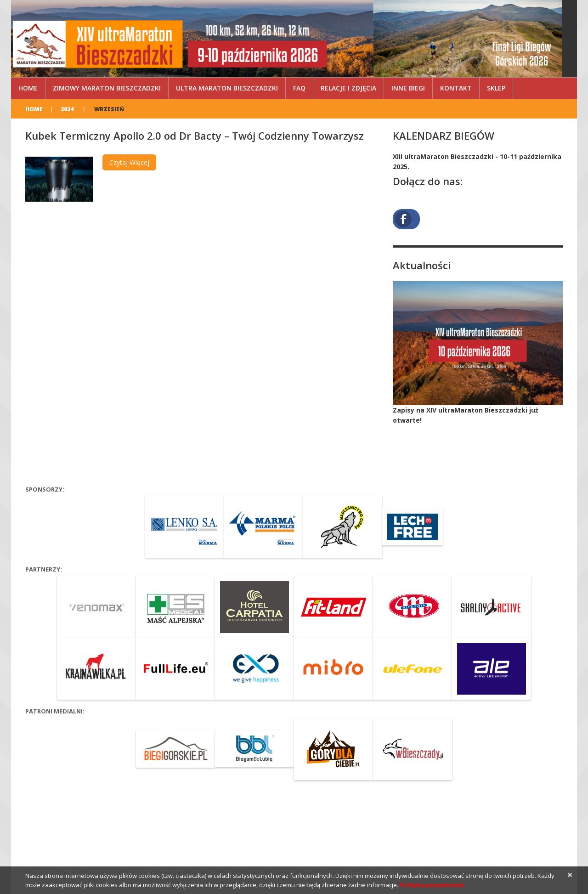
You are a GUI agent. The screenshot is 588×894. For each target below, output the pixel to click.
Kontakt (456, 88)
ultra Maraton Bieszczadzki (227, 88)
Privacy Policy (102, 845)
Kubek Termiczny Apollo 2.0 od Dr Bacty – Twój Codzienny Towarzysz (195, 136)
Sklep (496, 88)
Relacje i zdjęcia (348, 88)
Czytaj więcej (129, 162)
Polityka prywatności (432, 885)
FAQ (299, 88)
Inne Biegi (408, 88)
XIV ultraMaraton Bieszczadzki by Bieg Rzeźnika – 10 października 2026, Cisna (133, 836)
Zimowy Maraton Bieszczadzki (107, 88)
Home (28, 88)
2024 (67, 109)
